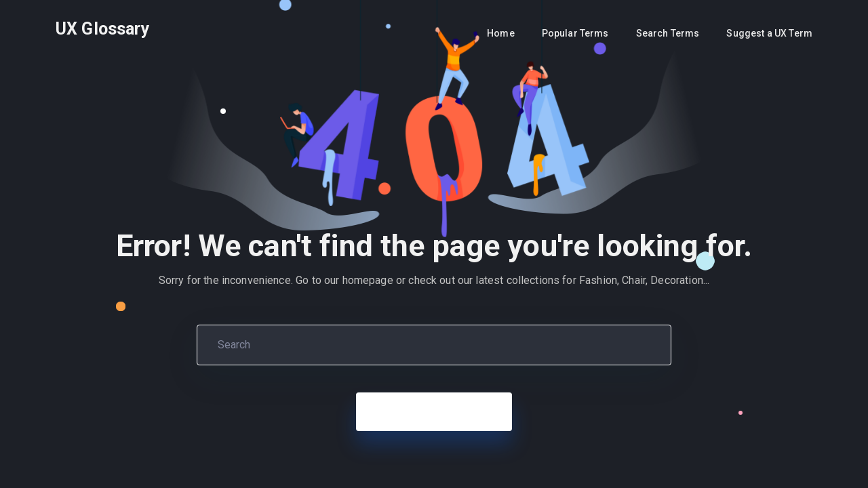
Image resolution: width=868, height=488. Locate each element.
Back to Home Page (434, 411)
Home (501, 33)
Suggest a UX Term (769, 33)
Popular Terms (575, 33)
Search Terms (668, 33)
